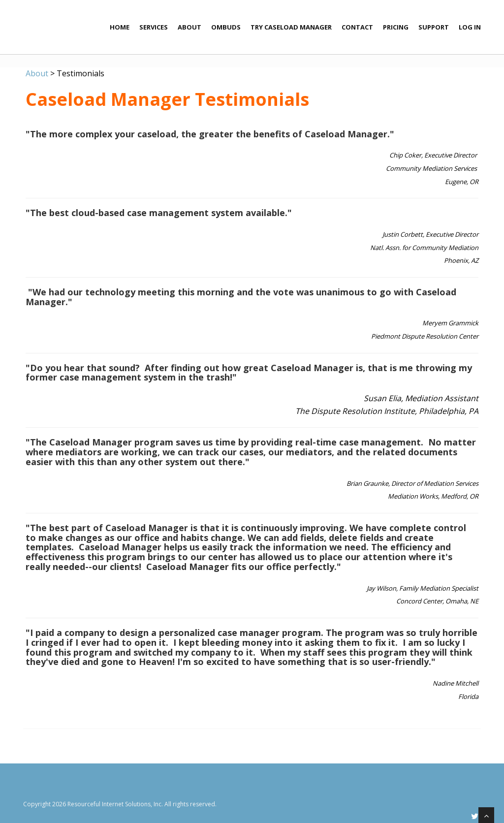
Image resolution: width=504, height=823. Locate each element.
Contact (357, 27)
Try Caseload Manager (291, 27)
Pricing (396, 27)
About (189, 27)
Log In (470, 27)
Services (154, 27)
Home (120, 27)
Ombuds (226, 27)
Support (434, 27)
